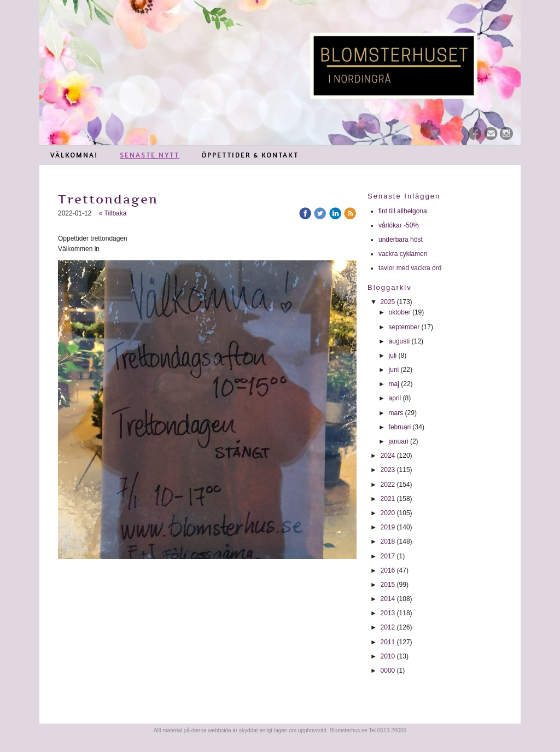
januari (399, 441)
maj (394, 384)
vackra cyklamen (404, 254)
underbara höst (401, 240)
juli (393, 355)
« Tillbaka (113, 213)
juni (394, 370)
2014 (388, 599)
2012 (388, 627)
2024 (388, 456)
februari (400, 427)
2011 (388, 642)
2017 (388, 556)
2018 (388, 541)
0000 (388, 671)
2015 (388, 585)
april (395, 398)
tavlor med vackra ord (411, 268)
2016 (388, 570)
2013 (388, 613)
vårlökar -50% (399, 225)
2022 (388, 485)
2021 (388, 499)
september (404, 327)
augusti (399, 341)
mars (396, 413)
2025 (388, 302)
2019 (388, 527)
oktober (400, 312)
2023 (388, 470)
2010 (388, 656)
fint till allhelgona (404, 211)
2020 (388, 513)
